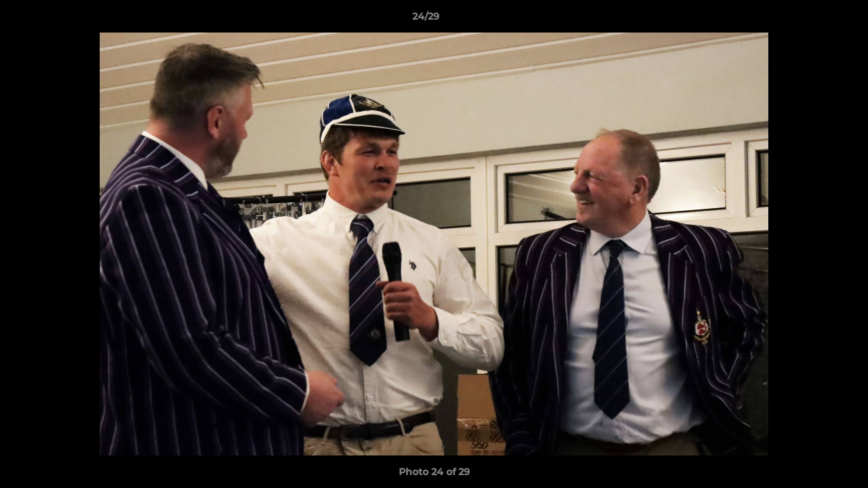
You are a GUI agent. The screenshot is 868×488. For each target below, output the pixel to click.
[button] (811, 20)
